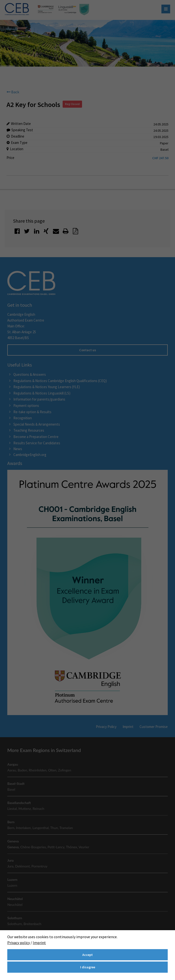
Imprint (39, 943)
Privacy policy (19, 943)
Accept (87, 955)
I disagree (88, 967)
